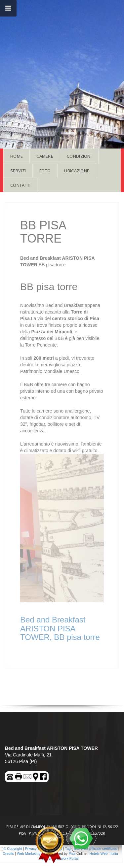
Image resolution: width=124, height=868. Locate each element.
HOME (17, 156)
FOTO (45, 171)
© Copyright (13, 849)
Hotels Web (98, 853)
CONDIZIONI (79, 156)
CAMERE (45, 156)
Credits (8, 853)
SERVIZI (18, 171)
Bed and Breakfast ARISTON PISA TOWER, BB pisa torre (60, 628)
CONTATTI (20, 185)
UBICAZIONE (77, 171)
